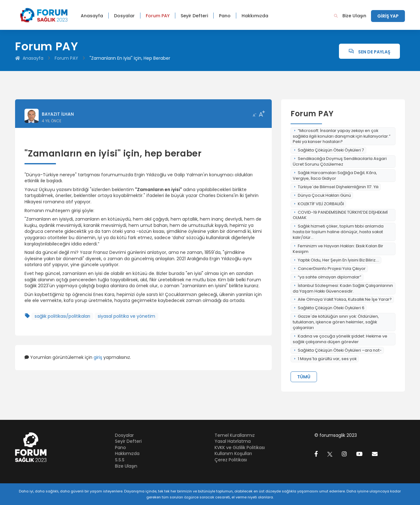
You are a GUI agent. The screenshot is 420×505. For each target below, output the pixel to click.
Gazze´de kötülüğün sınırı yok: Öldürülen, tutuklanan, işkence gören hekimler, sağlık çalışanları (336, 322)
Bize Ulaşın (354, 16)
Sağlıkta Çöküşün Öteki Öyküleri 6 (329, 308)
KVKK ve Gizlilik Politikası (240, 447)
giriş (98, 357)
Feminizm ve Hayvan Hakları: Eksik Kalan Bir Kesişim (338, 249)
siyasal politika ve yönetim (126, 316)
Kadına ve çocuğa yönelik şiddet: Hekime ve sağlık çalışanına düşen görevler (340, 339)
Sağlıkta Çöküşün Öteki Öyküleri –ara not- (337, 350)
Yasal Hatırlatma (233, 441)
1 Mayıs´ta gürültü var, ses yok (325, 359)
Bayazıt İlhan (58, 114)
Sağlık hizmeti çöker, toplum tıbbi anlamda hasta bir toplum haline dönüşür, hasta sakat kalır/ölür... (338, 232)
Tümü (304, 377)
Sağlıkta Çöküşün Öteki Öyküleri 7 (328, 150)
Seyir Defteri (194, 16)
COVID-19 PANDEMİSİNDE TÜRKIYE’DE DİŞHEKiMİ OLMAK (340, 215)
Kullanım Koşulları (233, 453)
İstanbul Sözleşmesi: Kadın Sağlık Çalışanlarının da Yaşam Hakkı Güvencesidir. (343, 288)
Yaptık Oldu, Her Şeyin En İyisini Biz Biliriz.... (336, 260)
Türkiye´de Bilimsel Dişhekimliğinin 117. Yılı (336, 187)
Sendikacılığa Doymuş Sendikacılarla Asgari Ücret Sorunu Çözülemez (340, 161)
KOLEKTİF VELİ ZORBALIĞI (318, 204)
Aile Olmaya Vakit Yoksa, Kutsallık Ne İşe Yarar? (342, 299)
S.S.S (120, 460)
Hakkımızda (255, 16)
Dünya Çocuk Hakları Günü (322, 195)
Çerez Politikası (231, 460)
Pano (225, 16)
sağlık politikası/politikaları (62, 316)
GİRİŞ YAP (388, 16)
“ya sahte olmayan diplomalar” (327, 277)
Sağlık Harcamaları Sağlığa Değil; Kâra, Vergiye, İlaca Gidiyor (335, 176)
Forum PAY (158, 16)
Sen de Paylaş (369, 52)
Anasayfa (92, 16)
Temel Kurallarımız (235, 435)
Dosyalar (124, 16)
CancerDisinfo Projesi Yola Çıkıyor (329, 269)
